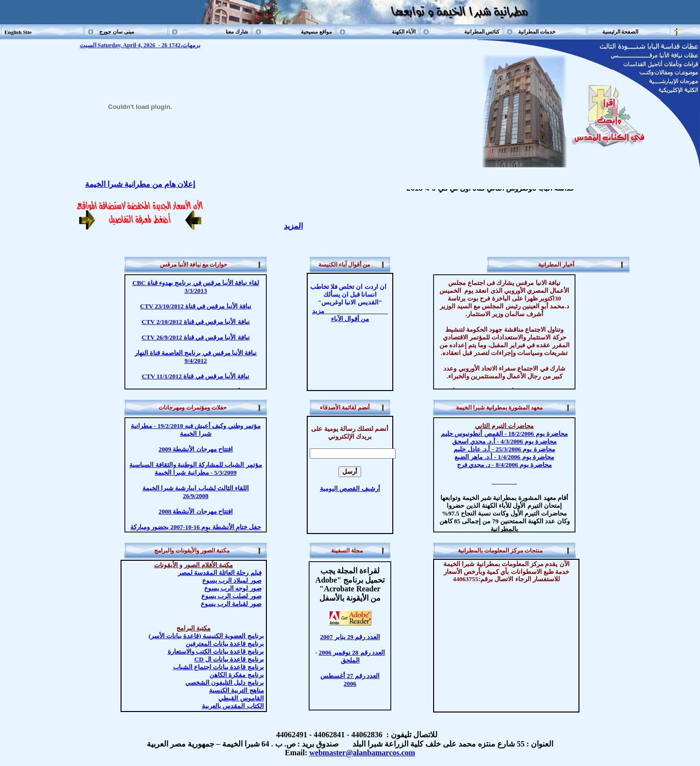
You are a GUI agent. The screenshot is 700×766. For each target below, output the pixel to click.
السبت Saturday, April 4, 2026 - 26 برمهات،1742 (140, 45)
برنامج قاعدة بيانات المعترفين (225, 644)
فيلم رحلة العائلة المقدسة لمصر (220, 573)
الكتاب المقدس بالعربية (233, 706)
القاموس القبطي (241, 698)
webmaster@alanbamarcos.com (362, 753)
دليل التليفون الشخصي (225, 683)
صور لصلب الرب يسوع (231, 596)
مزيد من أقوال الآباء (341, 315)
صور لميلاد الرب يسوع (232, 580)
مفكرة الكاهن (237, 675)
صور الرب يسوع (233, 588)
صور (231, 604)
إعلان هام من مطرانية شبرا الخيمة (140, 184)
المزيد (293, 226)
